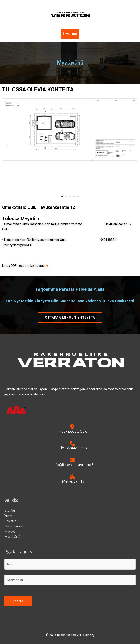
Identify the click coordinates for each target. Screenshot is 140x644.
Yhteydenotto (14, 526)
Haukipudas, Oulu (73, 431)
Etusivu (10, 510)
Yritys (8, 516)
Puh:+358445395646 (73, 448)
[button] (7, 146)
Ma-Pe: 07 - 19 (73, 481)
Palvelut (10, 521)
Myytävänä (12, 537)
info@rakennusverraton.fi (73, 465)
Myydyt (10, 531)
